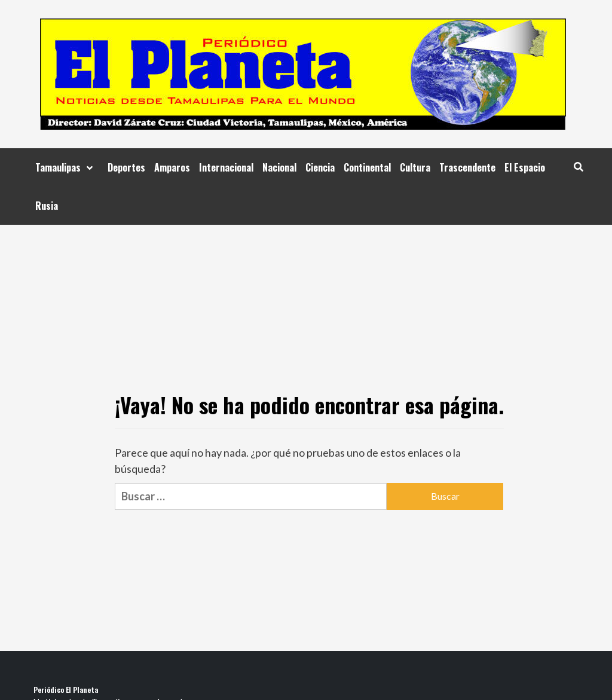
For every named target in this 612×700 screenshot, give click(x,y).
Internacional (226, 167)
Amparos (172, 167)
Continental (367, 167)
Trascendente (467, 167)
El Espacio (525, 167)
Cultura (415, 167)
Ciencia (320, 167)
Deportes (126, 167)
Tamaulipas (67, 167)
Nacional (279, 167)
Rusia (47, 206)
